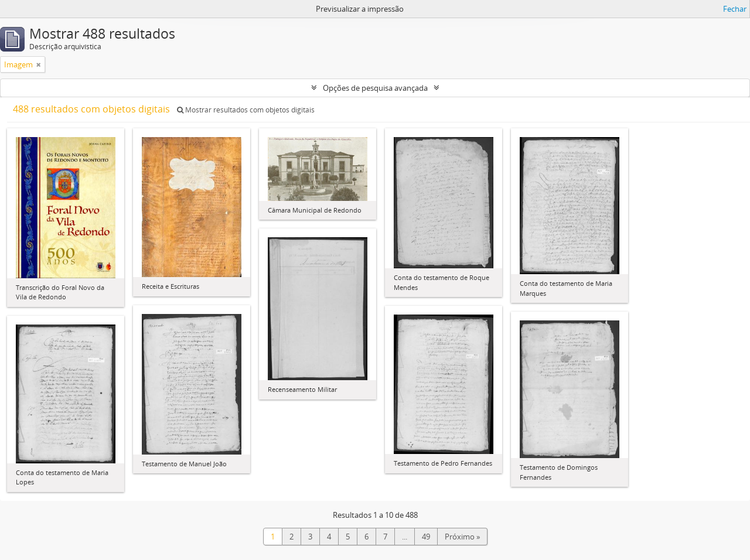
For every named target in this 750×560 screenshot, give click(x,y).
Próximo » (462, 537)
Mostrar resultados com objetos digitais (246, 110)
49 (426, 537)
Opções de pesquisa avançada (375, 88)
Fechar (735, 9)
